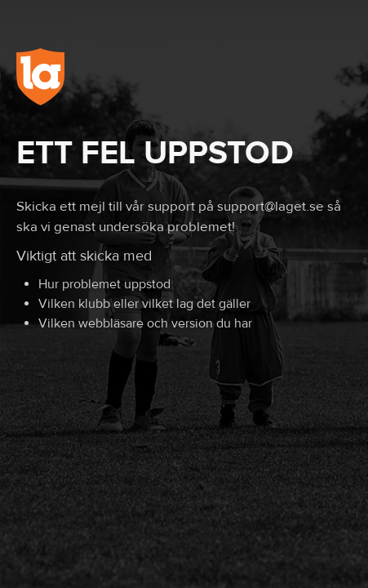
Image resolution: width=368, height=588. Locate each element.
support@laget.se (270, 207)
